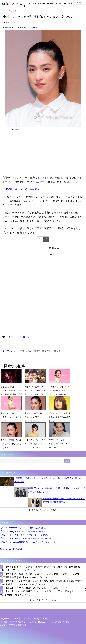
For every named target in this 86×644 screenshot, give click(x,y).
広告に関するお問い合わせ (64, 622)
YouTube (18, 549)
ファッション (12, 351)
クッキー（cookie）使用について (13, 625)
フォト (68, 4)
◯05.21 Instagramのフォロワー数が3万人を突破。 (24, 528)
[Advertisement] (43, 155)
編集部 (8, 28)
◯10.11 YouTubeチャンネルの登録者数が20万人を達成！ (27, 538)
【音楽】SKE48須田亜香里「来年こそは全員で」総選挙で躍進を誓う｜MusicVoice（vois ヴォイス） (39, 593)
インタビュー (39, 4)
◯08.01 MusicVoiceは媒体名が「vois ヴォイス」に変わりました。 (31, 542)
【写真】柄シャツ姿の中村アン (22, 189)
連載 (59, 4)
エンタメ (25, 4)
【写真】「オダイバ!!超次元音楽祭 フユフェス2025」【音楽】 (37, 588)
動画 (51, 4)
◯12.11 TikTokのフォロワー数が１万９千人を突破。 (25, 535)
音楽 (15, 4)
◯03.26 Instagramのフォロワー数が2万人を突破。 (24, 531)
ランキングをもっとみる (43, 600)
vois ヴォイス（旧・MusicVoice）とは (38, 622)
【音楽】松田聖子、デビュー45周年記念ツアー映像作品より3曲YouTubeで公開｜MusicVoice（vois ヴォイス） (41, 569)
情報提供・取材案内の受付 (10, 622)
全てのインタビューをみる (43, 510)
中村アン (25, 337)
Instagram (6, 549)
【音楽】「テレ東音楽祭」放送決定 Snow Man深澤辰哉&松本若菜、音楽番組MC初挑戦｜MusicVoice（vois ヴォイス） (41, 583)
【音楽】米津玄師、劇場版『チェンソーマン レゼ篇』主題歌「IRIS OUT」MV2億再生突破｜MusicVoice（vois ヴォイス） (41, 576)
